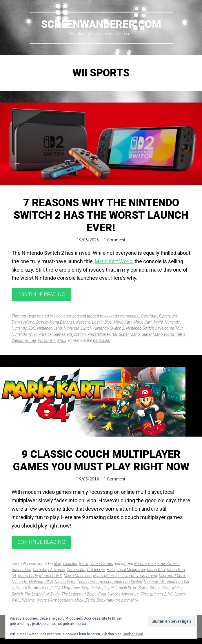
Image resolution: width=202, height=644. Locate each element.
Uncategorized (66, 316)
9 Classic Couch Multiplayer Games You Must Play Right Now (101, 461)
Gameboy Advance (49, 570)
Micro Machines (78, 576)
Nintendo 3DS (23, 328)
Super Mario (129, 334)
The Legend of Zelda (42, 594)
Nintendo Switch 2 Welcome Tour (154, 328)
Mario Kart (122, 322)
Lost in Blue (102, 322)
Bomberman (145, 564)
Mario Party (28, 576)
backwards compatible (120, 316)
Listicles (70, 564)
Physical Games (52, 334)
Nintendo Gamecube (95, 582)
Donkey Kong (23, 322)
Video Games (102, 564)
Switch (17, 594)
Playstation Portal (102, 334)
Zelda (90, 600)
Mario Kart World (114, 261)
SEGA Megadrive (65, 588)
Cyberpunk (168, 316)
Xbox (62, 340)
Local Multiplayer (131, 570)
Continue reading (41, 294)
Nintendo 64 (65, 582)
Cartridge (149, 316)
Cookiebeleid (133, 634)
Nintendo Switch (78, 328)
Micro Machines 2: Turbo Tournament (125, 576)
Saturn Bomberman (33, 588)
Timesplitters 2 (153, 594)
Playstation (77, 334)
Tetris (181, 334)
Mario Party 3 (51, 576)
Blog (58, 564)
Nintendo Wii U (24, 334)
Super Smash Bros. (120, 588)
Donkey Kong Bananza (55, 322)
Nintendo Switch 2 (109, 328)
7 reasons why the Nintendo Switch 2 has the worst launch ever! (101, 215)
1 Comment (114, 240)
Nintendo (172, 322)
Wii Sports (47, 340)
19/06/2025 (88, 240)
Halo (111, 570)
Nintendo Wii (155, 582)
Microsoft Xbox (172, 576)
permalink (102, 340)
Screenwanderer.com (101, 24)
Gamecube (76, 570)
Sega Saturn (92, 588)
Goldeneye (96, 570)
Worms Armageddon (55, 600)
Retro (84, 564)
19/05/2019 (88, 479)
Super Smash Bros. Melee (161, 588)
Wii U (16, 600)
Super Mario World (158, 334)
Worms (28, 600)
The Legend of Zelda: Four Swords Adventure (100, 594)
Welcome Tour (24, 340)
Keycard (83, 322)
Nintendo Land (50, 328)
